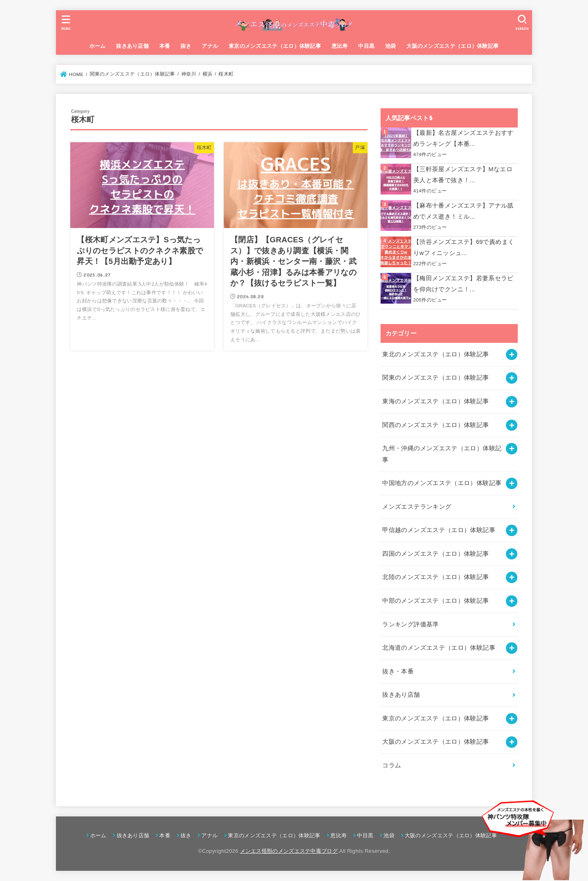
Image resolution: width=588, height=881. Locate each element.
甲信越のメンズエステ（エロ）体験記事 (439, 530)
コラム (392, 765)
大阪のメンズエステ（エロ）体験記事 (452, 46)
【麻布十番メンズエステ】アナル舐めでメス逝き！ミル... (463, 211)
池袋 (391, 46)
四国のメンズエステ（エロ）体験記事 (435, 554)
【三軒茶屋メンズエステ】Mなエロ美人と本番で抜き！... (463, 175)
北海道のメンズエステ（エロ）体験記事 (439, 648)
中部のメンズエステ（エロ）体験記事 (435, 601)
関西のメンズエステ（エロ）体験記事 (435, 425)
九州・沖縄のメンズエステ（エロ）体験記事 (442, 454)
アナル (210, 46)
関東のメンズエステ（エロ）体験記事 (435, 378)
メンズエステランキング (417, 507)
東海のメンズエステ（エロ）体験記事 (435, 401)
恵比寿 (340, 46)
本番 (165, 46)
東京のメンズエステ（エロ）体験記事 (275, 46)
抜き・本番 (398, 671)
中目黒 (366, 46)
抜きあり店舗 (132, 46)
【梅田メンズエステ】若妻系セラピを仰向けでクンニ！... (463, 284)
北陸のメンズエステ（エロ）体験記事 (435, 577)
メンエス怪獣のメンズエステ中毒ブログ (289, 851)
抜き (186, 46)
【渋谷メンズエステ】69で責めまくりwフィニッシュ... (464, 248)
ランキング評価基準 (410, 624)
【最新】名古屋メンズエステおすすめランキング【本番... (463, 139)
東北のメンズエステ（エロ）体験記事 (435, 354)
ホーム (98, 46)
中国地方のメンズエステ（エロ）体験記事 (442, 483)
